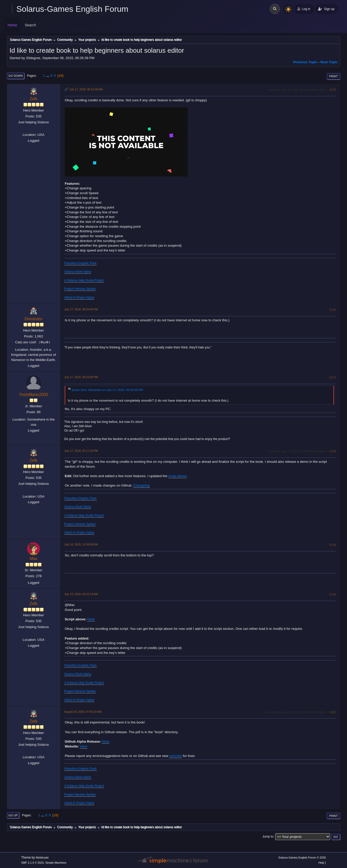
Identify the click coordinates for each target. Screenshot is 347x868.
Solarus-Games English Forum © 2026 (302, 858)
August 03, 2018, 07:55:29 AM (83, 712)
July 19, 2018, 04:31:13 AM (81, 594)
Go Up (13, 815)
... (48, 76)
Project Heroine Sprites (80, 289)
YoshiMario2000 (34, 395)
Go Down (16, 76)
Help (321, 863)
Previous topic (305, 62)
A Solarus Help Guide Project (84, 280)
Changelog (141, 485)
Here (91, 619)
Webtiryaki (42, 858)
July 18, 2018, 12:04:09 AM (81, 544)
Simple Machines (56, 863)
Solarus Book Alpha (78, 272)
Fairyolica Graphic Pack (80, 263)
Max (34, 559)
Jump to (268, 837)
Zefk (33, 99)
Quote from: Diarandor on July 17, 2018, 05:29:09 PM (107, 390)
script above (178, 476)
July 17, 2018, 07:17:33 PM (81, 451)
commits (176, 756)
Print (333, 76)
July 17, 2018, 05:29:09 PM (81, 309)
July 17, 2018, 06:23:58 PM (81, 377)
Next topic (329, 62)
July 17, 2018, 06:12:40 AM (86, 89)
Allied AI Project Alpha (79, 298)
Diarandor (34, 319)
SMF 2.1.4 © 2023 (32, 863)
